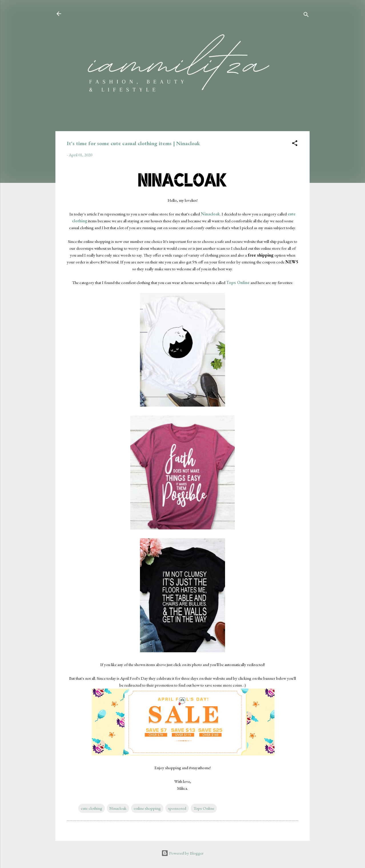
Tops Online (204, 808)
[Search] (306, 16)
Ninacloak (118, 808)
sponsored (177, 808)
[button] (295, 144)
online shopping (147, 808)
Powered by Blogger (182, 853)
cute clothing (92, 808)
